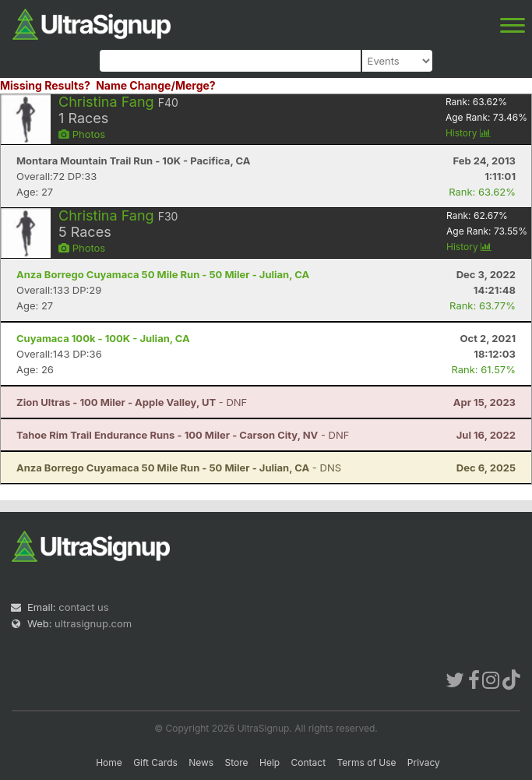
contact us (83, 607)
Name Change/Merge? (156, 85)
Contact (309, 762)
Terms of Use (366, 762)
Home (109, 762)
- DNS (179, 468)
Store (237, 762)
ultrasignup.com (93, 623)
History (468, 133)
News (201, 762)
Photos (82, 134)
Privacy (424, 762)
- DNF (132, 402)
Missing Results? (45, 85)
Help (270, 762)
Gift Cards (155, 762)
